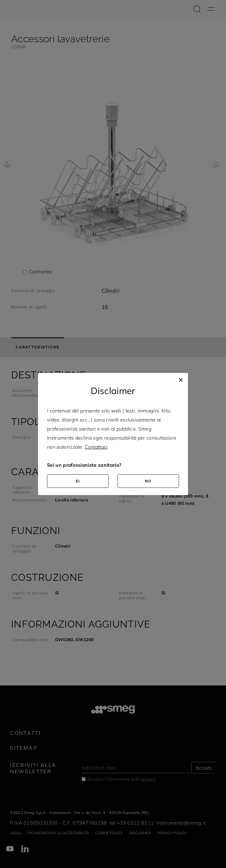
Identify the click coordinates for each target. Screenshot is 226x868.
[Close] (181, 379)
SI (78, 481)
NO (148, 481)
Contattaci (96, 447)
